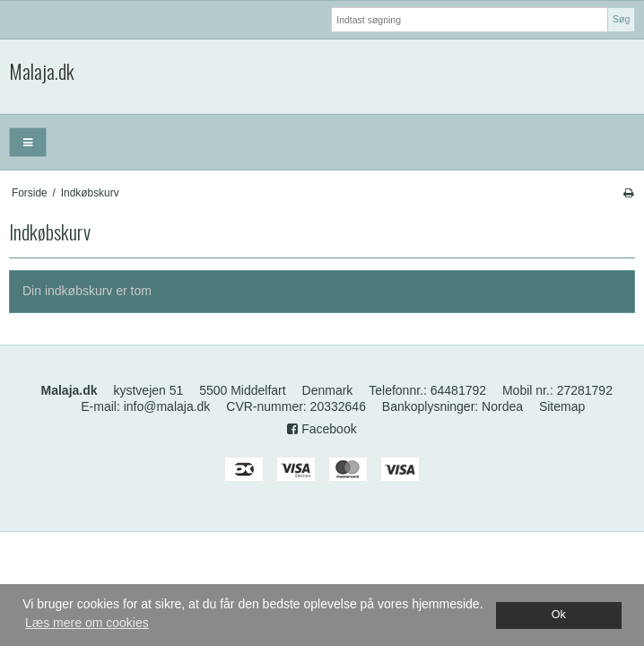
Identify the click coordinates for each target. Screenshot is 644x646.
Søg (621, 19)
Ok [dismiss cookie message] (559, 615)
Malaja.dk (42, 72)
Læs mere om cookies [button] (87, 623)
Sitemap (562, 406)
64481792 (458, 390)
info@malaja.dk (167, 406)
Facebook (322, 429)
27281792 (585, 390)
